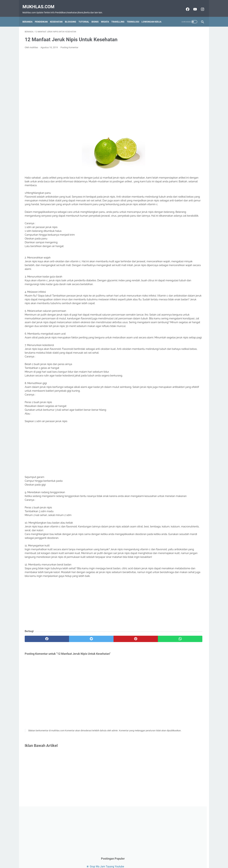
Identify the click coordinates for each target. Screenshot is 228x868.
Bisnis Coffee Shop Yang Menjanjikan (180, 109)
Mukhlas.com (41, 3)
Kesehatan (59, 16)
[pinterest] (100, 689)
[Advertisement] (85, 86)
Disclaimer (111, 860)
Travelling (120, 16)
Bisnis (97, 16)
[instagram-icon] (200, 6)
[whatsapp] (129, 689)
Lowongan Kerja (154, 16)
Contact (99, 860)
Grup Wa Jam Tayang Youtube (176, 84)
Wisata (107, 16)
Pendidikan (43, 16)
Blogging (73, 16)
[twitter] (70, 689)
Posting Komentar (69, 44)
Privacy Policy (126, 860)
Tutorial (86, 16)
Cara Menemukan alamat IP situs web (180, 98)
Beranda (30, 16)
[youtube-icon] (192, 6)
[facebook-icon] (185, 6)
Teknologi (135, 16)
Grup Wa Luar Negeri (171, 104)
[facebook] (40, 689)
